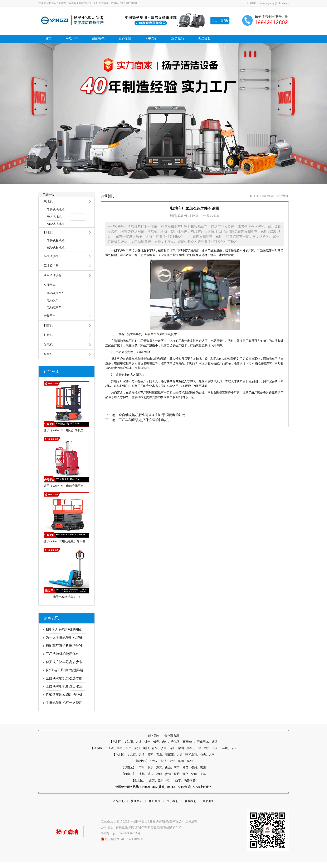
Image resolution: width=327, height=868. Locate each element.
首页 (49, 39)
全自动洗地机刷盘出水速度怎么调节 (67, 693)
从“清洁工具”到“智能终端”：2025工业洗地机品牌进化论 (67, 676)
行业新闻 (283, 196)
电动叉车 (53, 307)
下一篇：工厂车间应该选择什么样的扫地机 (137, 420)
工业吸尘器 (51, 272)
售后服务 (206, 39)
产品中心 (72, 39)
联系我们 (179, 39)
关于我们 (152, 39)
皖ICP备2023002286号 (127, 840)
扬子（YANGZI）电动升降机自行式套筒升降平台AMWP (67, 437)
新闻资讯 (99, 39)
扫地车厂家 (174, 250)
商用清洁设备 (53, 282)
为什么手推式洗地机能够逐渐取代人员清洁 (67, 644)
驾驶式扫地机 (56, 254)
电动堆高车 (54, 314)
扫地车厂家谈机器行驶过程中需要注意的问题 (67, 652)
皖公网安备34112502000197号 (124, 845)
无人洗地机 (54, 223)
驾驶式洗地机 (56, 230)
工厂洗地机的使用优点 (62, 660)
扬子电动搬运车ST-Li (67, 603)
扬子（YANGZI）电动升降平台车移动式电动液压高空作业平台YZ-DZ (67, 492)
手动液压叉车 (56, 300)
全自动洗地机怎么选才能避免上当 (67, 684)
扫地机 (48, 239)
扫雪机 (48, 332)
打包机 (48, 341)
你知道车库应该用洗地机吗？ (67, 701)
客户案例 (126, 39)
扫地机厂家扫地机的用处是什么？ (67, 636)
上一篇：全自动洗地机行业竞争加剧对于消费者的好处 (145, 415)
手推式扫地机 (56, 247)
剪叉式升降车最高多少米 (64, 668)
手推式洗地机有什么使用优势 (67, 709)
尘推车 (48, 360)
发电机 (48, 351)
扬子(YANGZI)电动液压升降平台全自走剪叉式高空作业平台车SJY (67, 548)
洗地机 (48, 208)
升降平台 (50, 322)
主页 (256, 196)
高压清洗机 (51, 262)
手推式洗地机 (56, 216)
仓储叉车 (50, 291)
